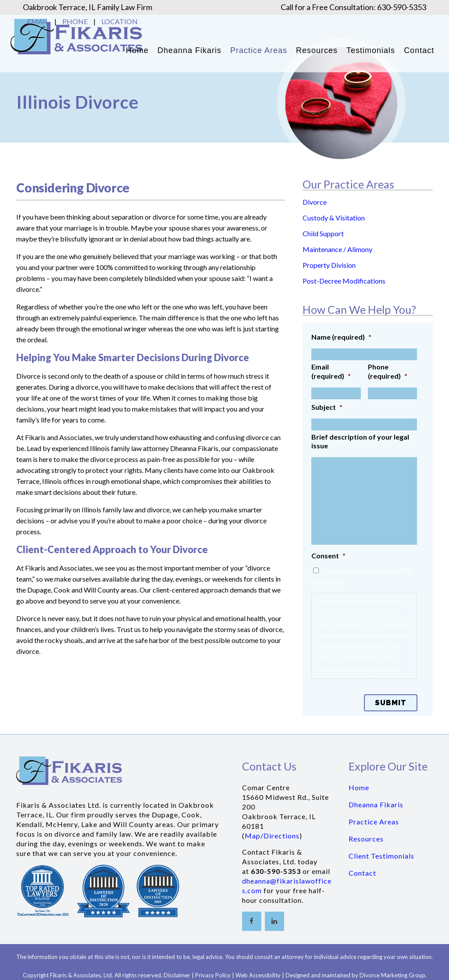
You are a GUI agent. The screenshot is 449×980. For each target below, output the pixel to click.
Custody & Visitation (334, 218)
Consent (328, 556)
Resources (366, 839)
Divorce (315, 202)
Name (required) (341, 337)
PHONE (75, 21)
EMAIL (38, 21)
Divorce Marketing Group (392, 975)
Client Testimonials (381, 856)
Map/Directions (272, 836)
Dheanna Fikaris (376, 804)
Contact (362, 873)
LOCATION (119, 21)
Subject (327, 407)
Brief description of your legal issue (360, 441)
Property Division (329, 265)
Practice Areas (374, 822)
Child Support (323, 233)
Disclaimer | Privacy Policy (197, 975)
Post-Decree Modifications (344, 281)
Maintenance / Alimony (337, 249)
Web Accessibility (258, 975)
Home (359, 787)
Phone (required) (388, 371)
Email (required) (331, 371)
